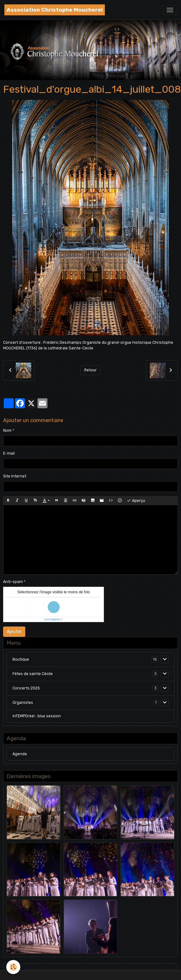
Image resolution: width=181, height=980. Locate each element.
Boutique (21, 659)
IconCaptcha (52, 619)
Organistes (23, 703)
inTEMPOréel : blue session (37, 716)
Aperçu (136, 501)
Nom (7, 431)
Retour (90, 370)
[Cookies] (13, 967)
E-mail (9, 453)
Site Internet (15, 476)
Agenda (20, 754)
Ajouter (14, 632)
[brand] (55, 10)
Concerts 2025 (26, 688)
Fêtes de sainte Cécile (33, 674)
